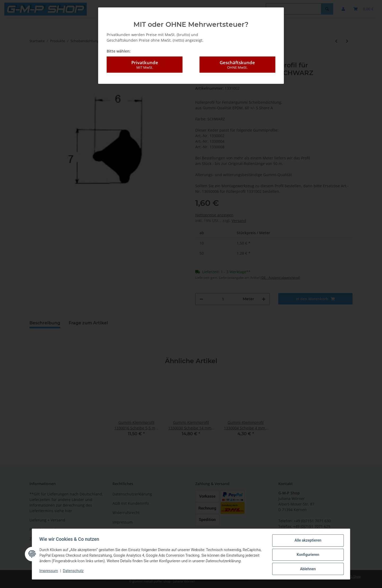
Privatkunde (145, 65)
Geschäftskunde (237, 65)
